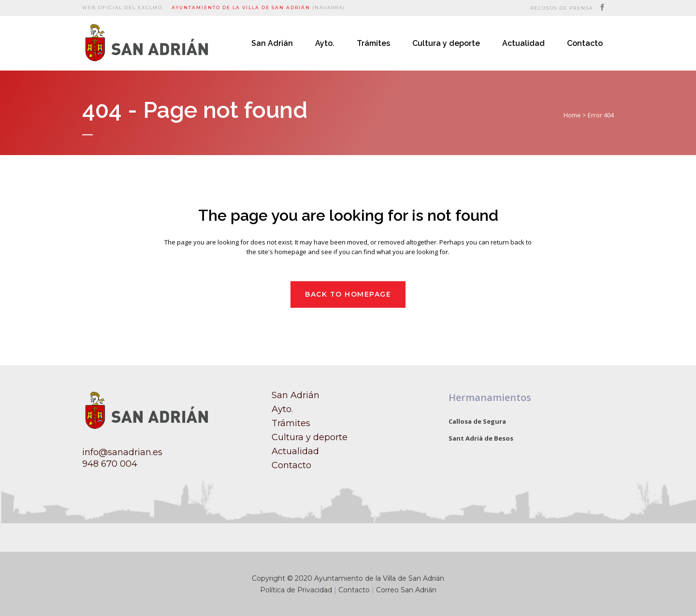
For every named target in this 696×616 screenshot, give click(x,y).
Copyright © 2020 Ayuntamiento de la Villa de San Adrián (348, 578)
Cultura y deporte (310, 437)
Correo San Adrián (406, 589)
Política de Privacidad (296, 589)
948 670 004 (110, 464)
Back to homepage (348, 294)
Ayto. (282, 409)
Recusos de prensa (562, 8)
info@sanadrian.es (122, 452)
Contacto (291, 465)
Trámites (291, 423)
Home (572, 115)
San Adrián (296, 395)
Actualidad (295, 451)
